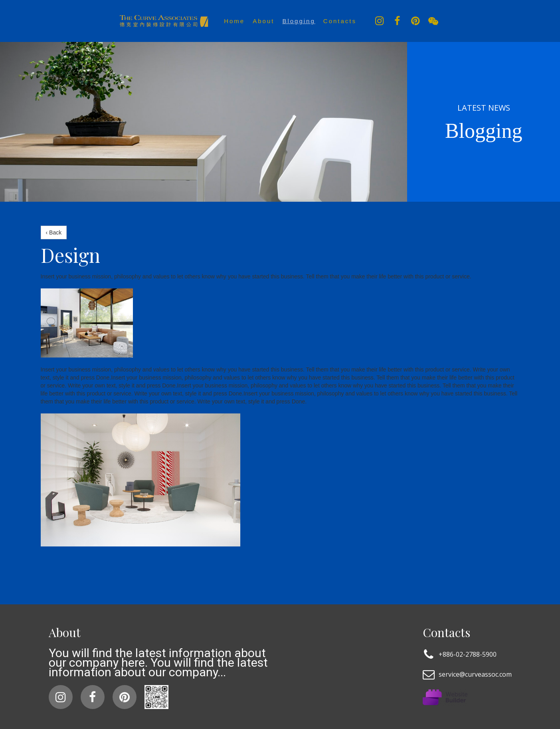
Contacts (340, 21)
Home (234, 21)
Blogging (299, 21)
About (263, 21)
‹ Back (54, 232)
